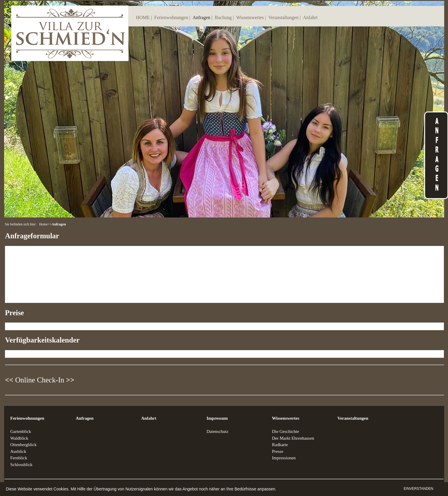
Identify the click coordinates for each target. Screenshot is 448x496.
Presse (278, 451)
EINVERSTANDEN (419, 489)
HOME (143, 17)
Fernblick (19, 458)
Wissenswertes (250, 17)
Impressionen (284, 458)
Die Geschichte (285, 431)
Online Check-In (40, 380)
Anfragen (201, 17)
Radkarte (280, 445)
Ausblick (18, 451)
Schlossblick (21, 465)
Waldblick (19, 438)
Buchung (223, 17)
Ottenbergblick (23, 445)
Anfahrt (310, 17)
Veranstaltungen (283, 17)
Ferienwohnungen (171, 17)
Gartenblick (21, 431)
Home (43, 224)
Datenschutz (217, 431)
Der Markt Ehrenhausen (293, 438)
